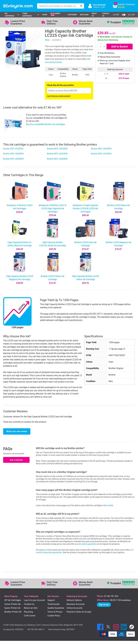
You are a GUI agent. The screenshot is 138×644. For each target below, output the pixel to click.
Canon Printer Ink (12, 604)
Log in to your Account (34, 600)
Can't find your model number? (59, 96)
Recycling (84, 15)
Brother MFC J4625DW (57, 149)
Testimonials (53, 604)
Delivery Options (74, 600)
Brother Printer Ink (13, 612)
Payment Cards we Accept (79, 612)
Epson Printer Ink (12, 608)
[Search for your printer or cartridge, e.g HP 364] (58, 6)
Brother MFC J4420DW (13, 154)
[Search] (81, 6)
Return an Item (31, 608)
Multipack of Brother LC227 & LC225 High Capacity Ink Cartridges (53, 209)
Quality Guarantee (56, 608)
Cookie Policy (54, 616)
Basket (121, 4)
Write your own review (17, 431)
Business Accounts (76, 604)
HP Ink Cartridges (13, 600)
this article (108, 505)
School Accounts (75, 608)
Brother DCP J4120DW (13, 149)
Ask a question (16, 460)
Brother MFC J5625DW (101, 149)
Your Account (99, 5)
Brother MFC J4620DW (13, 159)
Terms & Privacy (55, 612)
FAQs (47, 40)
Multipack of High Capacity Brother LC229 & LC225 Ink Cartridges (85, 209)
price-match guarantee (86, 544)
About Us (94, 15)
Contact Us (106, 15)
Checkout (130, 4)
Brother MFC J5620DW (57, 159)
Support (51, 600)
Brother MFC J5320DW (57, 154)
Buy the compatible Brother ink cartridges (46, 124)
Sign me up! (104, 605)
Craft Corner (30, 616)
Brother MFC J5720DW (101, 154)
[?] (124, 349)
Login (103, 7)
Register (96, 7)
